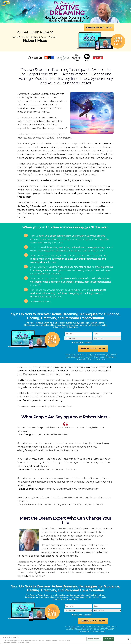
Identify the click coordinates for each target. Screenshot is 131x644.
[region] (65, 639)
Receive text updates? (82, 343)
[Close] (128, 639)
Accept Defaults (108, 639)
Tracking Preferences (94, 639)
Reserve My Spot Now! (93, 348)
